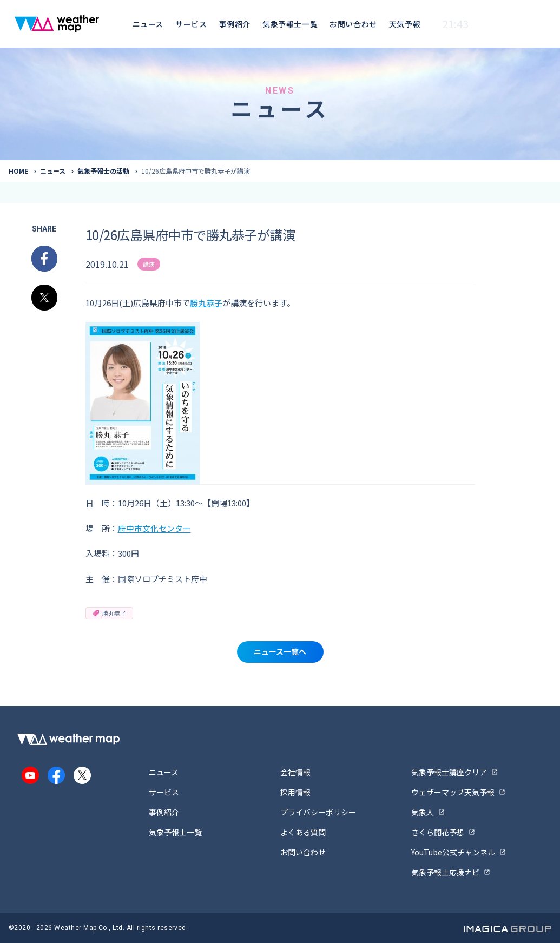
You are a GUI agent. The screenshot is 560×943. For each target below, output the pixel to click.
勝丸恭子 (206, 303)
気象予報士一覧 (290, 24)
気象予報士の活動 (103, 171)
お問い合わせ (353, 24)
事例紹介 (235, 24)
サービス (191, 24)
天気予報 (405, 24)
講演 (149, 264)
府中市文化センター (154, 528)
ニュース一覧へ (280, 651)
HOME (18, 171)
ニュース (148, 24)
